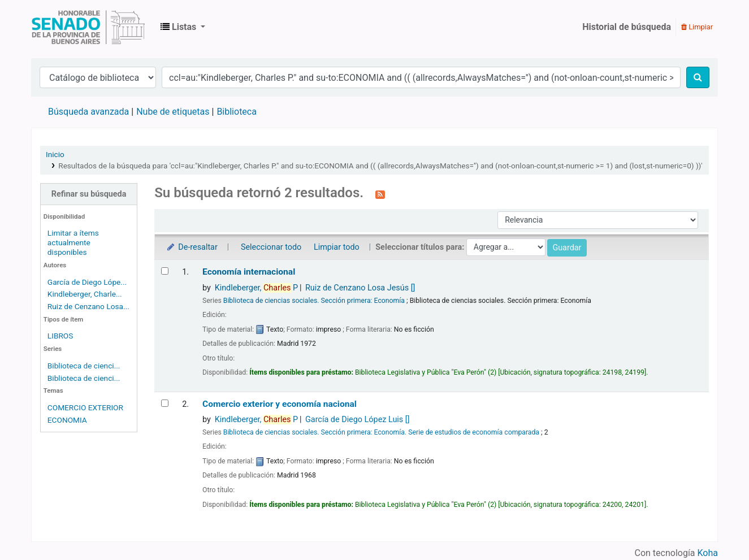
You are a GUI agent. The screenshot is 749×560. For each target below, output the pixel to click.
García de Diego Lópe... (87, 282)
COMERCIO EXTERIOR (85, 407)
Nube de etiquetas (173, 112)
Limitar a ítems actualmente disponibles (73, 242)
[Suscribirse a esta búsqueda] (380, 194)
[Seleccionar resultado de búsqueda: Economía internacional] (165, 271)
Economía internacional (249, 272)
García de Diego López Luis (358, 420)
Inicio (55, 154)
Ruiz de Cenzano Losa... (88, 306)
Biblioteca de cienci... (84, 366)
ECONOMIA (67, 420)
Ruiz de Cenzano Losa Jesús (360, 288)
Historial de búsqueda (627, 27)
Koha (708, 553)
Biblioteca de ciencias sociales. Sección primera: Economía (314, 301)
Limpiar (697, 27)
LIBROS (60, 336)
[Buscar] (698, 77)
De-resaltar (192, 247)
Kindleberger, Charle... (85, 294)
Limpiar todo (337, 247)
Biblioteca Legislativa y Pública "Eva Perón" (88, 27)
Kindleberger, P (257, 288)
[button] (183, 27)
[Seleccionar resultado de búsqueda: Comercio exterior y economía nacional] (165, 403)
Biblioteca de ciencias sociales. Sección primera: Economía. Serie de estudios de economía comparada (381, 432)
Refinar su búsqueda (89, 194)
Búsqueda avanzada (88, 112)
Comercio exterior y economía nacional (280, 404)
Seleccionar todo (271, 247)
